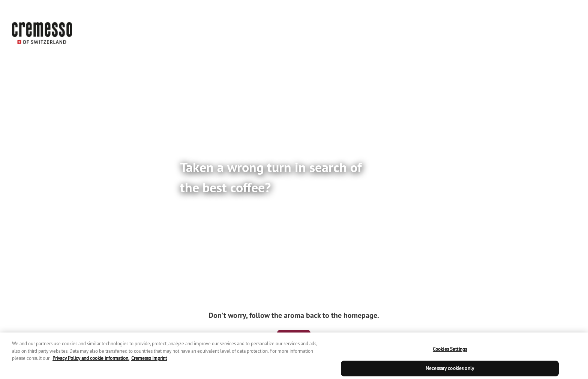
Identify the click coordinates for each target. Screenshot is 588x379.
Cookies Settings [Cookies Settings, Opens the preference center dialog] (450, 354)
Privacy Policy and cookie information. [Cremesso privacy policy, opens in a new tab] (91, 363)
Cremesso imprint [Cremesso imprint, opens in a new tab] (149, 363)
